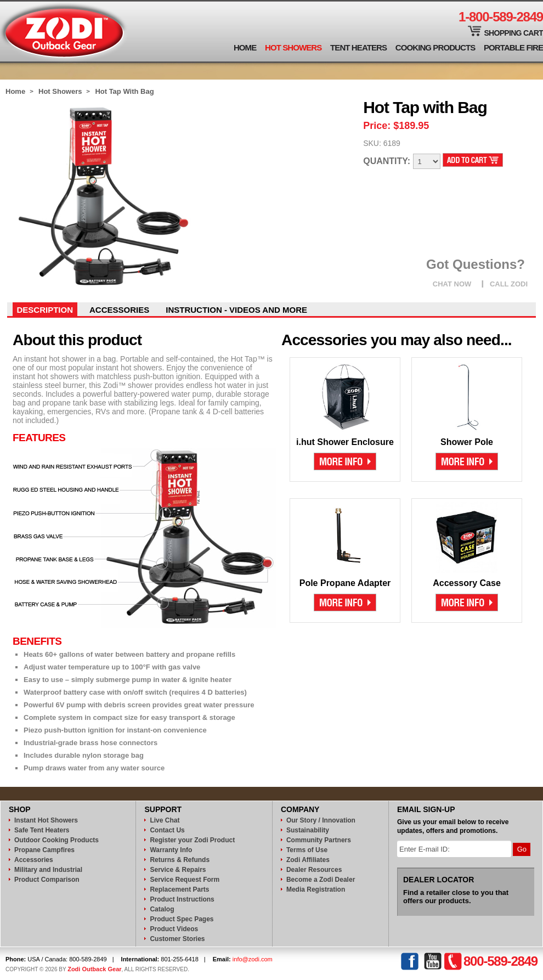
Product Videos (174, 929)
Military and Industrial (48, 870)
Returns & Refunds (180, 860)
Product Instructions (182, 899)
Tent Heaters (358, 47)
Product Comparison (47, 880)
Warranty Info (171, 850)
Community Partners (319, 840)
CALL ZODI (509, 284)
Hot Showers (293, 47)
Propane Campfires (44, 850)
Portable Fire (513, 47)
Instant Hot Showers (46, 820)
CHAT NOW (452, 284)
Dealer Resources (314, 870)
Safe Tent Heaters (42, 830)
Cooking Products (435, 47)
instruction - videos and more (236, 310)
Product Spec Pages (182, 919)
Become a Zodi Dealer (321, 880)
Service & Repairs (178, 870)
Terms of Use (307, 850)
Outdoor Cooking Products (56, 840)
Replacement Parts (179, 889)
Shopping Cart (513, 33)
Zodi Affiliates (308, 860)
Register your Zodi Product (192, 840)
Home (245, 47)
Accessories (119, 310)
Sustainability (308, 830)
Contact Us (167, 830)
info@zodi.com (253, 959)
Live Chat (165, 820)
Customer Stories (177, 939)
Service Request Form (185, 880)
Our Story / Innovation (321, 820)
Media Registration (316, 889)
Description (45, 310)
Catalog (162, 909)
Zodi (64, 32)
